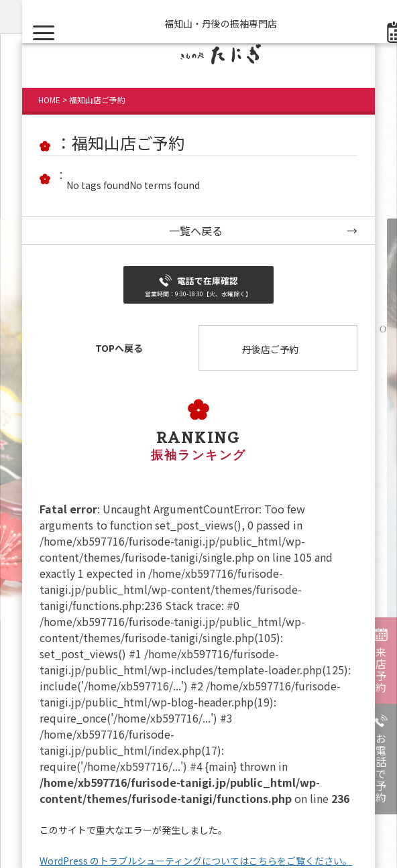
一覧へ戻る (196, 231)
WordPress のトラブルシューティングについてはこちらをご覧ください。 (196, 861)
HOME (49, 100)
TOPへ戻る (119, 348)
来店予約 (381, 670)
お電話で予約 (381, 768)
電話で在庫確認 (198, 286)
